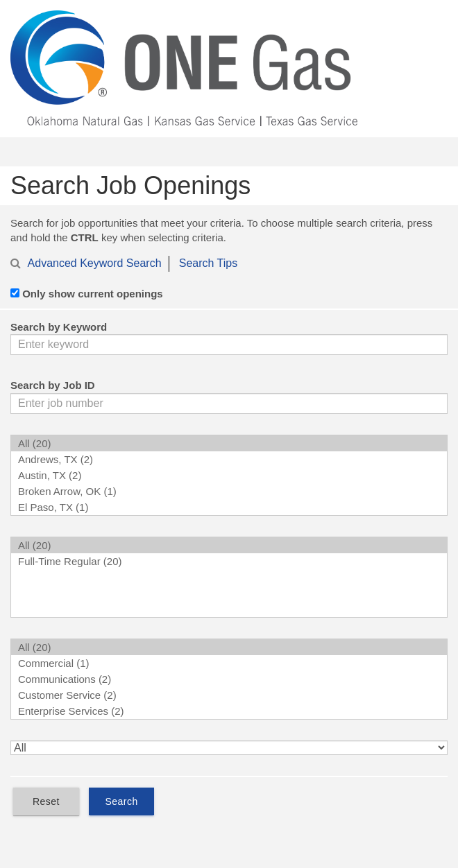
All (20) (229, 443)
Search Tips (208, 263)
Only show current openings (93, 294)
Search (121, 801)
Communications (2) (229, 679)
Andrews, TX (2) (229, 459)
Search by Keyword (59, 327)
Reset (46, 801)
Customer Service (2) (229, 695)
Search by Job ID (53, 385)
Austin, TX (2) (229, 475)
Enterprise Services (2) (229, 711)
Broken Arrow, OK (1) (229, 491)
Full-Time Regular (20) (229, 561)
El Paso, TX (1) (229, 507)
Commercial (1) (229, 663)
